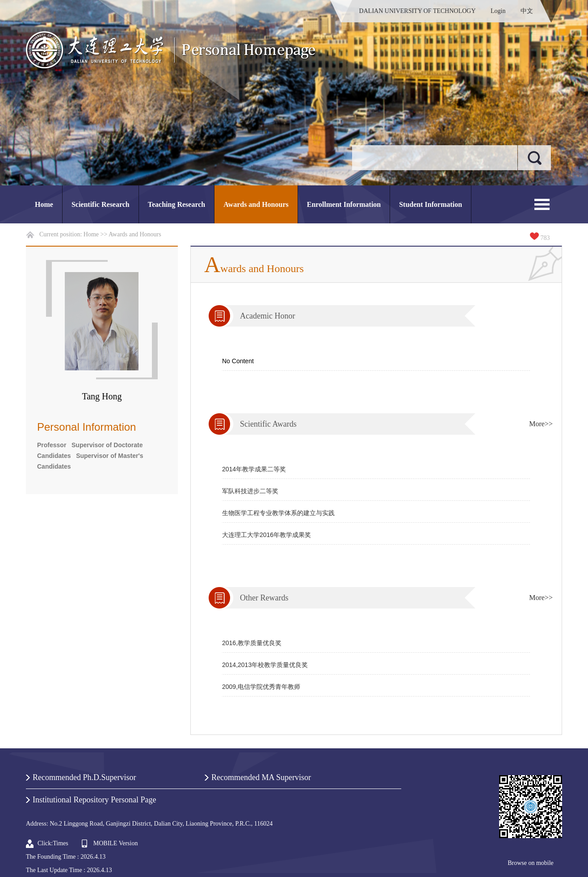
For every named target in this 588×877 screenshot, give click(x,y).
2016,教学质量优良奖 (252, 643)
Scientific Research (101, 204)
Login (498, 11)
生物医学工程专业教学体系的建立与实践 (278, 513)
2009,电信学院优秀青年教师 (261, 687)
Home (44, 204)
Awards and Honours (256, 204)
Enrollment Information (344, 204)
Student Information (430, 204)
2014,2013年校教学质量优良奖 (265, 665)
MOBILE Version (116, 843)
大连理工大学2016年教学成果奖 (267, 535)
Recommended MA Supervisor (261, 777)
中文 (527, 11)
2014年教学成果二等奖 (254, 469)
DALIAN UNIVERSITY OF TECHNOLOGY (418, 11)
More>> (541, 424)
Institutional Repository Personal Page (94, 800)
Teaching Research (176, 204)
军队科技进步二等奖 (250, 491)
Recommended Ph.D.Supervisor (84, 777)
